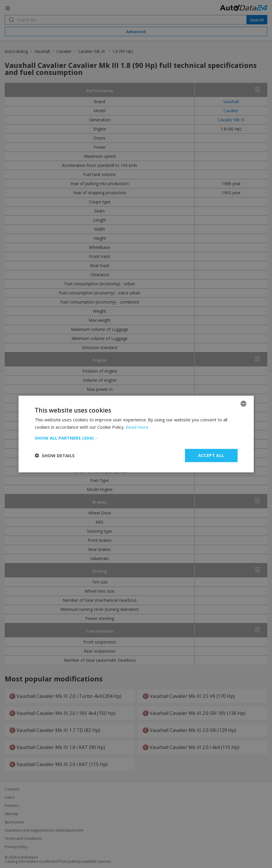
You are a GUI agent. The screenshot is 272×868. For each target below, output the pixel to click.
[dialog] (136, 434)
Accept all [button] (211, 455)
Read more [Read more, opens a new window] (137, 427)
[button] (136, 438)
